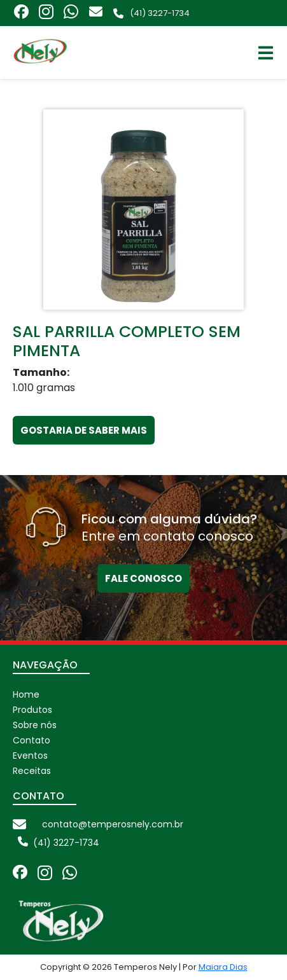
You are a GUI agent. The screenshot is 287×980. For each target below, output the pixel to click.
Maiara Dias (223, 967)
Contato (31, 740)
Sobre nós (35, 725)
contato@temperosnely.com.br (113, 824)
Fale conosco (143, 578)
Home (26, 694)
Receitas (32, 771)
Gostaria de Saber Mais (84, 430)
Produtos (32, 710)
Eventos (30, 756)
